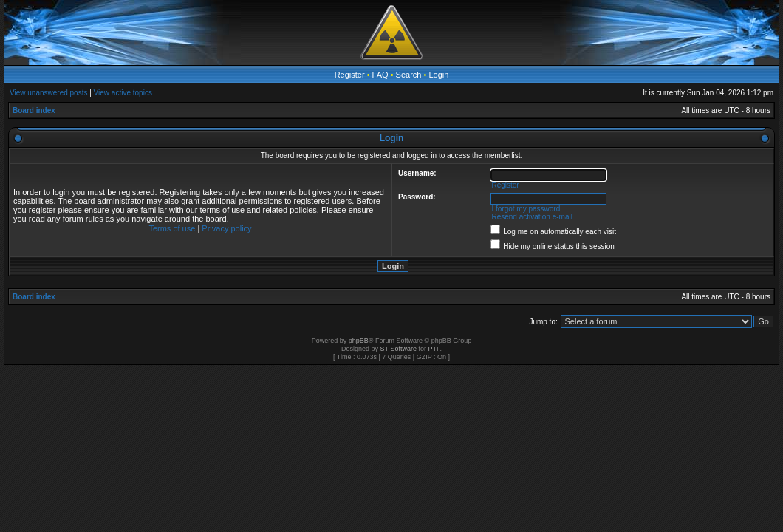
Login (438, 75)
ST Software (399, 349)
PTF (434, 349)
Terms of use (172, 228)
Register (350, 75)
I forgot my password (526, 209)
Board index (34, 110)
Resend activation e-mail (532, 217)
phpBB (359, 341)
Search (409, 75)
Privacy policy (226, 228)
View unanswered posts (48, 93)
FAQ (380, 75)
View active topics (123, 93)
